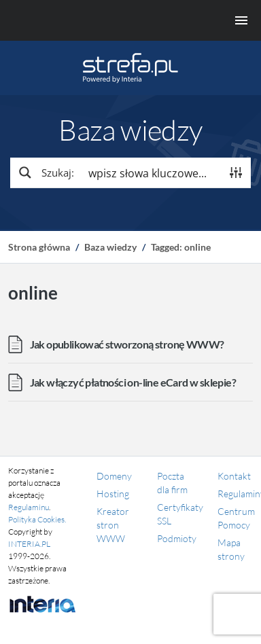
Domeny (114, 476)
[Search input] (152, 173)
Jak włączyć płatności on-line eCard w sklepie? (133, 382)
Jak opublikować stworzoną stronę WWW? (127, 344)
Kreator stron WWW (113, 525)
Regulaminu (29, 507)
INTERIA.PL (29, 544)
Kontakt (234, 476)
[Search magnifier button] (46, 173)
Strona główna (39, 247)
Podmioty (177, 538)
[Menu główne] (130, 20)
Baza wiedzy (110, 247)
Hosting (113, 494)
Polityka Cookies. (37, 519)
